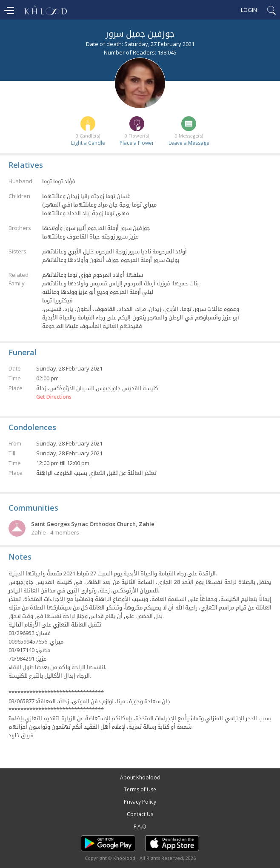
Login (249, 10)
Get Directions (54, 397)
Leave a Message (189, 143)
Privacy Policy (140, 802)
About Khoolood (140, 777)
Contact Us (140, 814)
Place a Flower (137, 143)
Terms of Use (140, 789)
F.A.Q (140, 826)
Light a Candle (88, 143)
